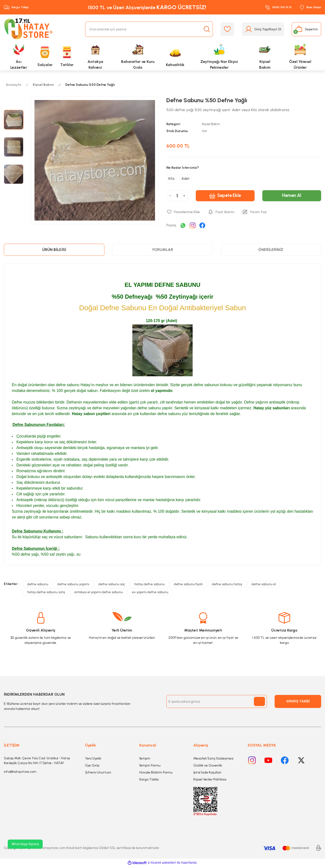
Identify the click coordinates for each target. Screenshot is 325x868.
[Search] (149, 29)
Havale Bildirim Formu (156, 774)
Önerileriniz (271, 251)
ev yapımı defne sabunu (150, 594)
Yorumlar (162, 251)
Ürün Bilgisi (54, 251)
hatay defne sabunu (149, 586)
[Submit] (259, 703)
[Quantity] (177, 197)
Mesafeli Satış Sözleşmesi (213, 760)
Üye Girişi (92, 767)
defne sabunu (38, 586)
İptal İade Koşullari (207, 774)
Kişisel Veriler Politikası (210, 781)
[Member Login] (263, 29)
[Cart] (306, 29)
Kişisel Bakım (211, 124)
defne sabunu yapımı (73, 586)
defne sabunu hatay (227, 586)
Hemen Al (292, 197)
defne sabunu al (264, 586)
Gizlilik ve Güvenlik (208, 767)
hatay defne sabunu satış (46, 594)
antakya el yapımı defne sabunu (98, 594)
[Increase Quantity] (184, 197)
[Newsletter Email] (217, 703)
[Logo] (29, 29)
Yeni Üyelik (93, 760)
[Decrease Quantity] (170, 197)
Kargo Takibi (149, 781)
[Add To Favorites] (183, 214)
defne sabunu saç (112, 586)
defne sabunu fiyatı (188, 586)
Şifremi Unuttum (98, 774)
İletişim (145, 760)
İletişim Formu (150, 767)
